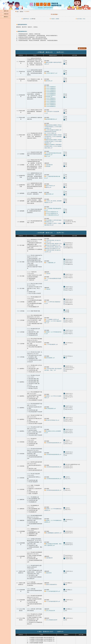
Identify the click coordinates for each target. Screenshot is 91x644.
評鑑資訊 (5, 14)
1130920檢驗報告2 (50, 100)
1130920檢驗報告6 (50, 93)
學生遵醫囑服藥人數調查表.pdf (53, 533)
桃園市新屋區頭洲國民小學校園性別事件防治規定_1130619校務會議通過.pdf (53, 141)
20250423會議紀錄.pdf (51, 212)
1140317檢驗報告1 (50, 98)
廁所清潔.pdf (48, 81)
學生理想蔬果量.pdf (50, 408)
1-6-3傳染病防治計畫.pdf (52, 215)
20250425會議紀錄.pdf (51, 213)
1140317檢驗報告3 (50, 105)
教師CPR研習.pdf (50, 186)
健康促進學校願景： (22, 24)
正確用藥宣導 (49, 165)
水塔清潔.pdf (48, 97)
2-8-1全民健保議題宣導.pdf (52, 591)
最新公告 (5, 11)
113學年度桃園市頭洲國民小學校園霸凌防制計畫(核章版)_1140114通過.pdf (53, 132)
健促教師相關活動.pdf (51, 119)
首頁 (18, 11)
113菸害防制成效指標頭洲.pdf (53, 443)
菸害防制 (47, 166)
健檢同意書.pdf (49, 194)
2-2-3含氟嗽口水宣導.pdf (52, 319)
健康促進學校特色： (22, 31)
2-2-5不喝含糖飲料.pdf (51, 344)
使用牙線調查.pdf (50, 358)
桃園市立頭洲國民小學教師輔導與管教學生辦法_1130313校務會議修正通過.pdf (53, 146)
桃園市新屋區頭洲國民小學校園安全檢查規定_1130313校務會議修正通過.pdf (53, 136)
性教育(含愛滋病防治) (51, 584)
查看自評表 (82, 48)
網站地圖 (40, 8)
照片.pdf (47, 156)
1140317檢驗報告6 (50, 90)
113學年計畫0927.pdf (51, 73)
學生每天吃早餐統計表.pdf (52, 420)
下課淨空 (47, 274)
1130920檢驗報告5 (50, 92)
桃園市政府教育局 (48, 8)
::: (1, 8)
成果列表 (22, 11)
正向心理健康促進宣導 (51, 620)
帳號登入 (5, 17)
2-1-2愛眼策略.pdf (50, 263)
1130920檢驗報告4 (50, 103)
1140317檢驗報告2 (50, 87)
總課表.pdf (48, 187)
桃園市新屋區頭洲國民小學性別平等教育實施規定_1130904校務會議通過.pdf (53, 127)
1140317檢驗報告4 (50, 88)
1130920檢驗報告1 (50, 106)
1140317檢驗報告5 (50, 101)
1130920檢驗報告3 (50, 95)
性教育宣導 (48, 573)
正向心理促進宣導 (50, 611)
